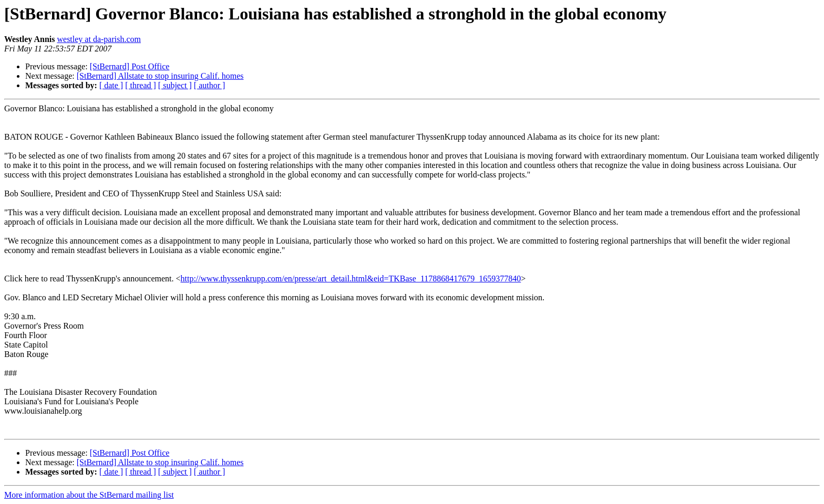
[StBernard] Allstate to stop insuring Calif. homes (160, 76)
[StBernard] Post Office (130, 66)
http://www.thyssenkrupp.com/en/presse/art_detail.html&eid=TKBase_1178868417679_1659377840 (351, 279)
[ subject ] (175, 85)
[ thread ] (141, 85)
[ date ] (111, 85)
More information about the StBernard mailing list (89, 495)
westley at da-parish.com (99, 39)
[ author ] (210, 85)
